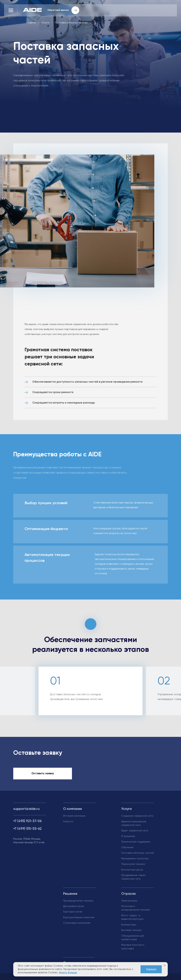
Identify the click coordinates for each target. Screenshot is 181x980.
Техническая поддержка (136, 844)
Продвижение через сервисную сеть (133, 879)
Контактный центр (132, 872)
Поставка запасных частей (138, 855)
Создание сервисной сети (137, 818)
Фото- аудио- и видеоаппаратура (132, 919)
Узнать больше (68, 973)
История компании (74, 818)
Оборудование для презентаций (133, 939)
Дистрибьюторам (74, 908)
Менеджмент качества (135, 860)
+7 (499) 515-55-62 (27, 831)
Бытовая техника (131, 932)
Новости (68, 823)
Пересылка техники (133, 866)
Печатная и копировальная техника (135, 910)
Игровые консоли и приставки (133, 949)
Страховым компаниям (77, 925)
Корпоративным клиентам (79, 919)
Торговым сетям (73, 914)
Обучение (127, 849)
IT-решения (128, 838)
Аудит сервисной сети (135, 833)
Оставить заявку (43, 775)
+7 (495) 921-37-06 (27, 823)
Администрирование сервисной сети (134, 825)
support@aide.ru (26, 811)
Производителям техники (78, 903)
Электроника (129, 903)
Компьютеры (129, 926)
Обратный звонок (65, 11)
